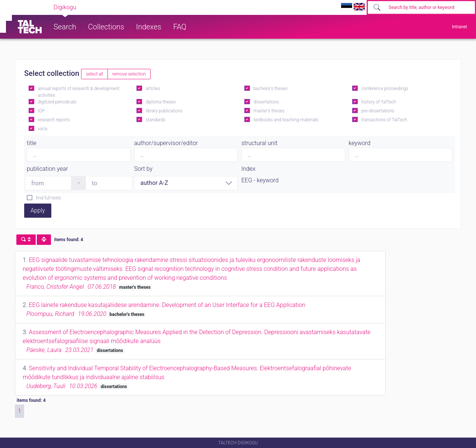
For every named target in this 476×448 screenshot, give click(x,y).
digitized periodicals (57, 102)
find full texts (49, 198)
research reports (54, 120)
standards (156, 120)
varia (43, 129)
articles (153, 89)
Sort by (144, 169)
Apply (38, 210)
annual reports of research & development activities (79, 92)
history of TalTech (379, 102)
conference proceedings (385, 89)
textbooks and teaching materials (286, 120)
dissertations (266, 102)
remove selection (129, 74)
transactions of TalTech (384, 120)
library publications (164, 111)
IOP (41, 111)
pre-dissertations (378, 111)
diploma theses (161, 102)
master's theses (269, 111)
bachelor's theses (271, 89)
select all (94, 74)
